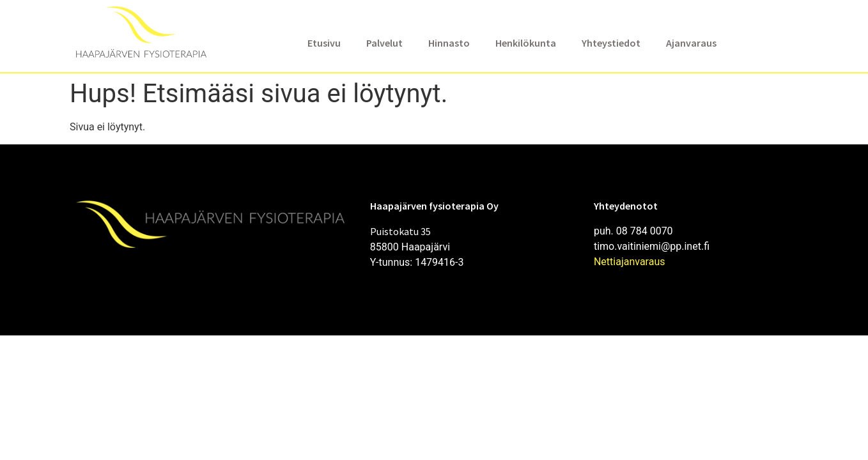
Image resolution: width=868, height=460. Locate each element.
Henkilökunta (526, 43)
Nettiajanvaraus (630, 262)
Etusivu (324, 43)
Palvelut (384, 43)
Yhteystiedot (611, 43)
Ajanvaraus (691, 43)
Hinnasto (449, 43)
